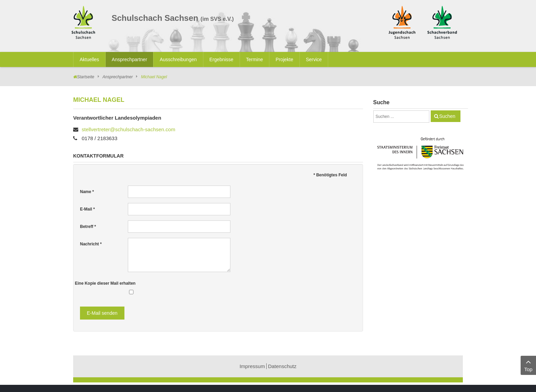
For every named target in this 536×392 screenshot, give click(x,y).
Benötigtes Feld (330, 175)
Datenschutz (282, 366)
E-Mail (87, 209)
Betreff (88, 227)
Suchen (447, 116)
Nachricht (91, 244)
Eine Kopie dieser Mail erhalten (105, 283)
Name (87, 192)
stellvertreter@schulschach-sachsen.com (129, 129)
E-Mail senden (102, 313)
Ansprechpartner (118, 77)
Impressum (252, 366)
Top (528, 365)
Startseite (86, 77)
